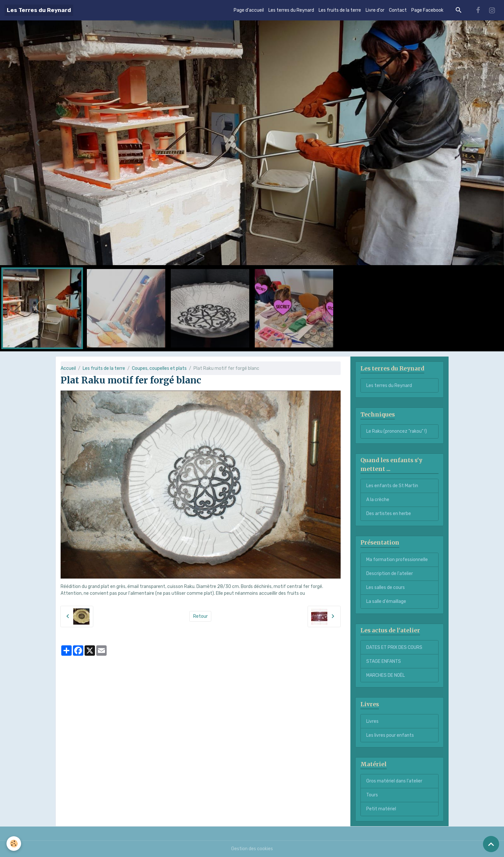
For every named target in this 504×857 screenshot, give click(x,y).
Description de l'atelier (390, 574)
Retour (200, 616)
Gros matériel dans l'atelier (394, 781)
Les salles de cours (386, 587)
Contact (398, 10)
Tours (372, 795)
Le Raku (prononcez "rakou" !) (397, 431)
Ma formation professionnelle (397, 560)
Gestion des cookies (252, 849)
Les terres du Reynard (291, 10)
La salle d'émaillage (386, 601)
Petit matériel (381, 809)
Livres (372, 721)
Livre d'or (375, 10)
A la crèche (378, 500)
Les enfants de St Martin (392, 486)
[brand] (39, 10)
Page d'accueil (249, 10)
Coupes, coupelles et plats (159, 368)
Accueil (68, 368)
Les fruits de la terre (340, 10)
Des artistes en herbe (389, 514)
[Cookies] (14, 844)
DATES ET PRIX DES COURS (394, 647)
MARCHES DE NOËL (386, 675)
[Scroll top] (491, 844)
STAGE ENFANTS (384, 661)
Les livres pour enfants (390, 735)
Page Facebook (427, 10)
